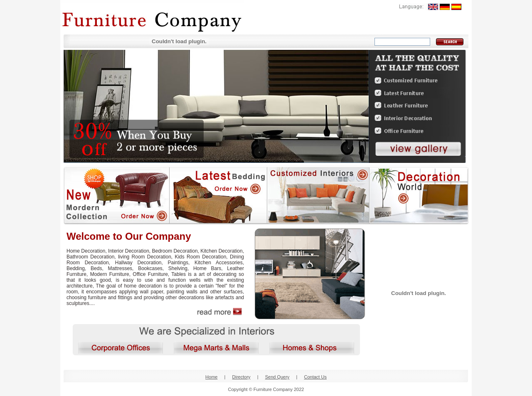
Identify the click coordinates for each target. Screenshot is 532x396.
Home (211, 377)
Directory (241, 377)
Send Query (277, 377)
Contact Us (315, 377)
